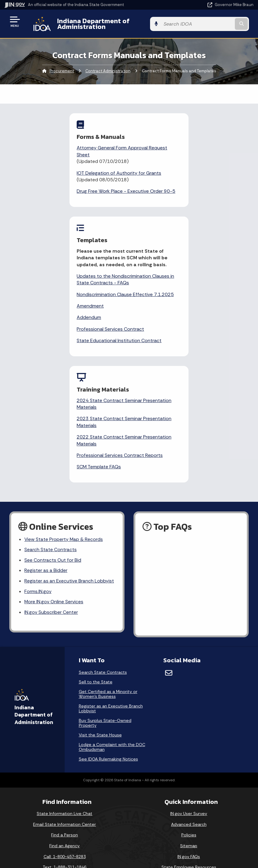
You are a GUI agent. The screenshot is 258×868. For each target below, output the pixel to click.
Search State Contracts (51, 449)
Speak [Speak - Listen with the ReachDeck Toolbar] (188, 840)
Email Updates (65, 821)
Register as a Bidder (46, 470)
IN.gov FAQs (189, 757)
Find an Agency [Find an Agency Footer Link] (64, 746)
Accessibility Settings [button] (189, 812)
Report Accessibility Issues (189, 823)
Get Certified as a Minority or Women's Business (108, 595)
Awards (65, 853)
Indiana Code (65, 831)
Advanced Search (189, 725)
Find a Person (64, 735)
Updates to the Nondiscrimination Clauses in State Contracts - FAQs (187, 172)
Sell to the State (96, 582)
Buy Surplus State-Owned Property (105, 623)
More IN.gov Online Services (54, 502)
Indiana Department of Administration (113, 21)
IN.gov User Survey (189, 714)
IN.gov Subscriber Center (51, 513)
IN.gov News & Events (65, 810)
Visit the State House (100, 635)
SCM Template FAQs (103, 366)
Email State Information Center (64, 725)
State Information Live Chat (64, 714)
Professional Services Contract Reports (124, 354)
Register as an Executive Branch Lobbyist (69, 481)
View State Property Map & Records (64, 438)
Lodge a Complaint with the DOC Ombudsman (112, 648)
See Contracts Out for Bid (53, 460)
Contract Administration (108, 66)
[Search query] (217, 22)
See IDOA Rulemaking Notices (108, 660)
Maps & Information (65, 799)
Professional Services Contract (174, 228)
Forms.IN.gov (38, 491)
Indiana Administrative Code (65, 842)
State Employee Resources (189, 768)
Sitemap (189, 746)
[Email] (169, 573)
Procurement (62, 66)
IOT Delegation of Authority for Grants (64, 168)
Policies (189, 735)
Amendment (154, 205)
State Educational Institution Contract (183, 240)
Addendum (153, 216)
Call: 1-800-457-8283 (65, 757)
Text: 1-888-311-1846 (64, 768)
